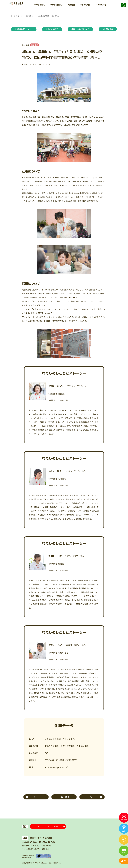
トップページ (15, 16)
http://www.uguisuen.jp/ (56, 767)
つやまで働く (29, 16)
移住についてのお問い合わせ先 (48, 827)
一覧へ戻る (64, 797)
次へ (92, 797)
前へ (36, 797)
